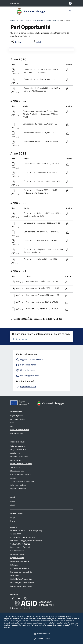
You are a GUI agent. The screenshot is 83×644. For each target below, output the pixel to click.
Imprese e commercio (18, 489)
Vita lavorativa (15, 467)
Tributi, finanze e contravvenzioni (22, 481)
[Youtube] (19, 599)
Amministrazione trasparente (21, 561)
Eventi (13, 521)
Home (13, 20)
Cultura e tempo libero (18, 485)
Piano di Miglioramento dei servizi (22, 583)
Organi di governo (17, 416)
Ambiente (14, 478)
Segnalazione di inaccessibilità (21, 572)
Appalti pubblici (16, 460)
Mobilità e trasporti (17, 471)
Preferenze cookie (37, 625)
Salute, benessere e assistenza (21, 464)
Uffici (12, 423)
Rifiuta (41, 634)
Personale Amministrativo (20, 430)
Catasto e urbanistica (18, 446)
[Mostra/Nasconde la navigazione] (5, 11)
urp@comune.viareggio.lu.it (25, 537)
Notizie (13, 501)
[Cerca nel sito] (70, 11)
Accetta (41, 639)
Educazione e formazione (19, 457)
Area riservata (15, 575)
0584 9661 (17, 534)
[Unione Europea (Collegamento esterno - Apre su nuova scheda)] (21, 403)
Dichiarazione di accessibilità (20, 568)
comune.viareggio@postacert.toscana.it (28, 541)
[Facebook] (13, 599)
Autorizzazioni (15, 453)
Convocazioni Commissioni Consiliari (45, 20)
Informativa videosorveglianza (21, 586)
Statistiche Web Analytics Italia (21, 579)
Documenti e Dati (16, 433)
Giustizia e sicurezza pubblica (20, 474)
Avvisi (13, 505)
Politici (13, 426)
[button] (16, 3)
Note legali (14, 565)
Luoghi (13, 517)
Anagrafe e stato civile (18, 449)
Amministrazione (23, 20)
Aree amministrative (18, 419)
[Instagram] (25, 599)
